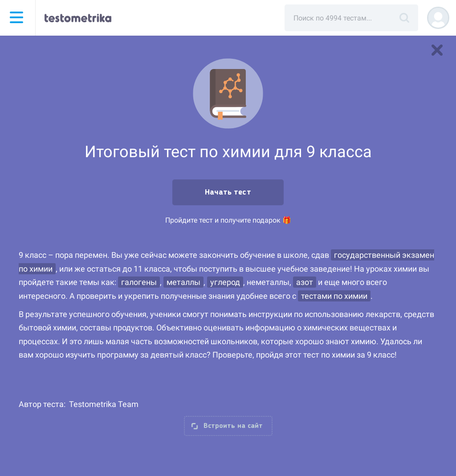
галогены (139, 282)
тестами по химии (334, 296)
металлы (183, 282)
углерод (225, 282)
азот (305, 282)
